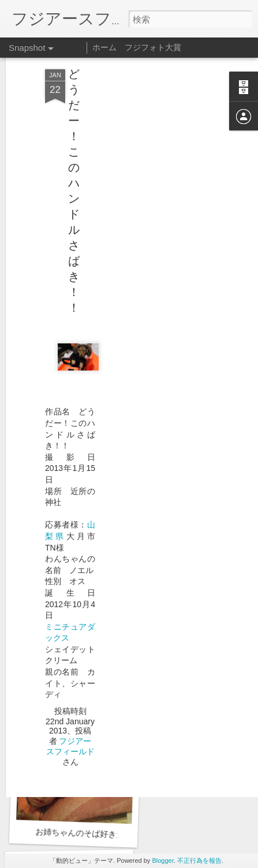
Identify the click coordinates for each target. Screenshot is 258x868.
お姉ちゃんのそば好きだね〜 (88, 833)
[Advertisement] (159, 119)
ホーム (104, 47)
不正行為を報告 (199, 860)
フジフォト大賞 (153, 47)
